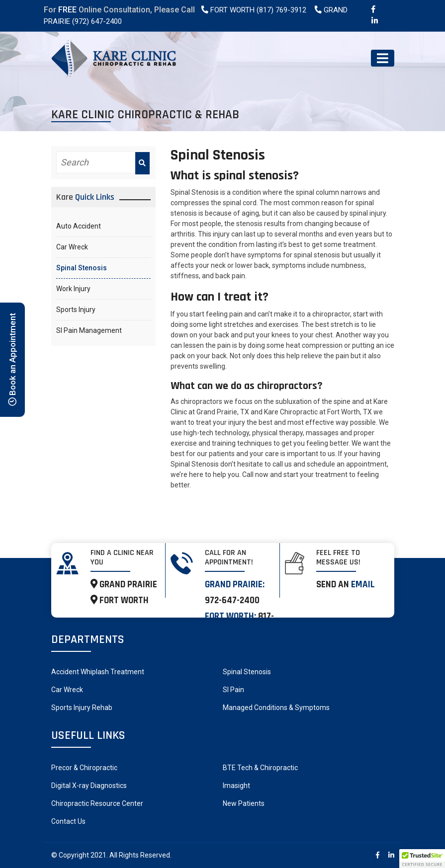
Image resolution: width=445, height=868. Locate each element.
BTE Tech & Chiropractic (260, 768)
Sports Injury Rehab (82, 708)
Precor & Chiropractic (84, 768)
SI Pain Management (89, 330)
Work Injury (73, 289)
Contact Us (68, 821)
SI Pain (233, 690)
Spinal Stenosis (82, 268)
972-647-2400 (232, 600)
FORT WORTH (120, 600)
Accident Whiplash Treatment (98, 672)
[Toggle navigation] (383, 58)
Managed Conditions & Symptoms (276, 708)
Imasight (236, 786)
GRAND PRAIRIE (124, 585)
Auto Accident (79, 226)
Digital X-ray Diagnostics (89, 786)
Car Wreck (72, 247)
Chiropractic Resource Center (97, 803)
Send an (346, 585)
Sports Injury (76, 310)
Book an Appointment (12, 359)
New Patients (244, 803)
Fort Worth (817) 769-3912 (253, 10)
